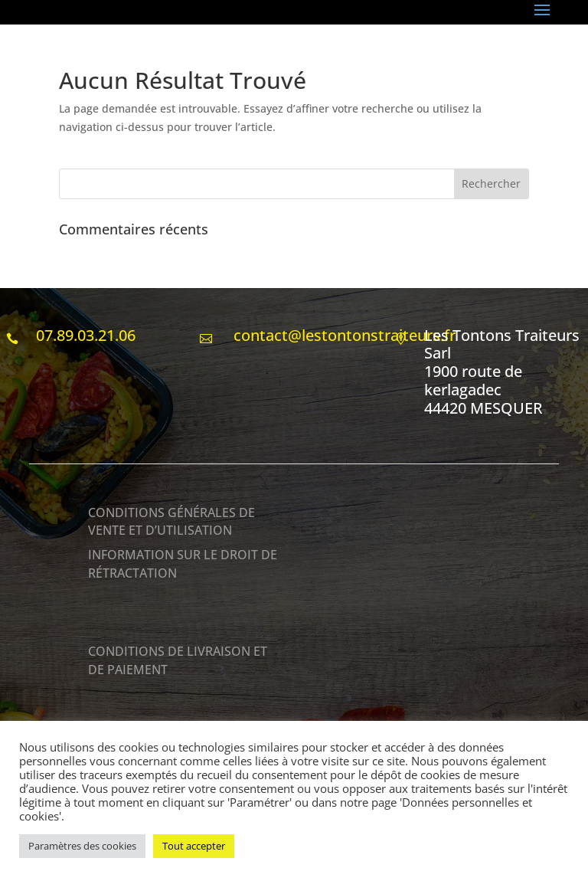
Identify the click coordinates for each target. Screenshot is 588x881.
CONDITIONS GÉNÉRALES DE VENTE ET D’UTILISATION (171, 522)
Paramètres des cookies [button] (82, 846)
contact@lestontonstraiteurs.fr (343, 335)
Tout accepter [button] (194, 846)
